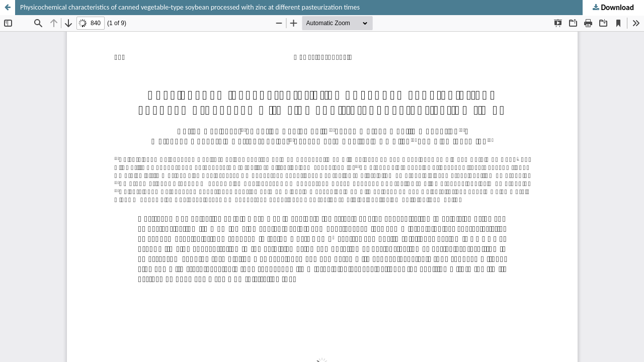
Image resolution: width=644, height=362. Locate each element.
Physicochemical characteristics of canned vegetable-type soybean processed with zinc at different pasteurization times (190, 7)
